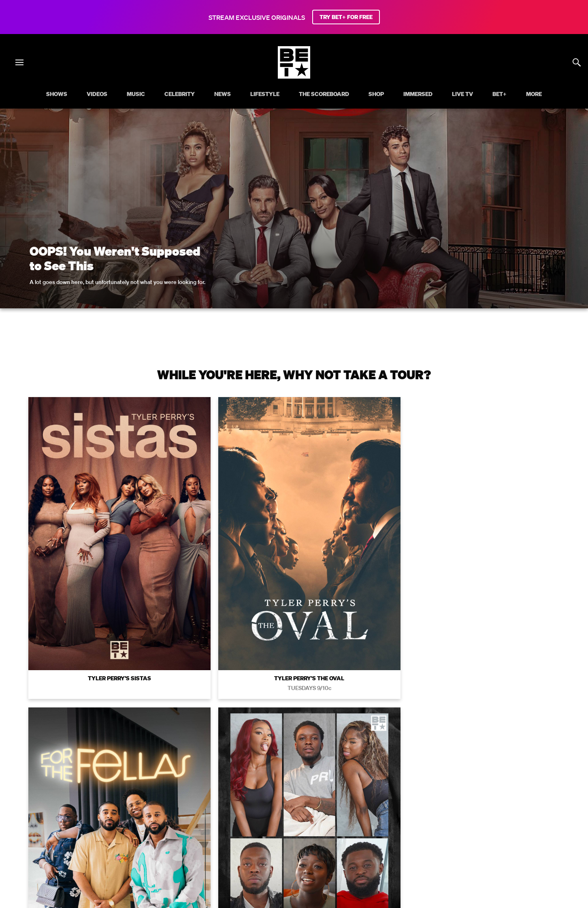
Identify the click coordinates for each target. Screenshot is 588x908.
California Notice (227, 811)
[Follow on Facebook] (245, 843)
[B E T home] (294, 76)
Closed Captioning (284, 811)
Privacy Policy (423, 698)
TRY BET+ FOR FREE (346, 17)
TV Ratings (489, 811)
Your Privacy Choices (166, 811)
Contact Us (528, 811)
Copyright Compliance (349, 811)
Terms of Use (346, 698)
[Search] (577, 62)
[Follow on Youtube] (304, 843)
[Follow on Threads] (343, 843)
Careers (399, 811)
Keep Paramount (442, 811)
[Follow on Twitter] (265, 843)
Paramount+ (294, 823)
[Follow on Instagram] (284, 843)
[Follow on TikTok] (323, 843)
